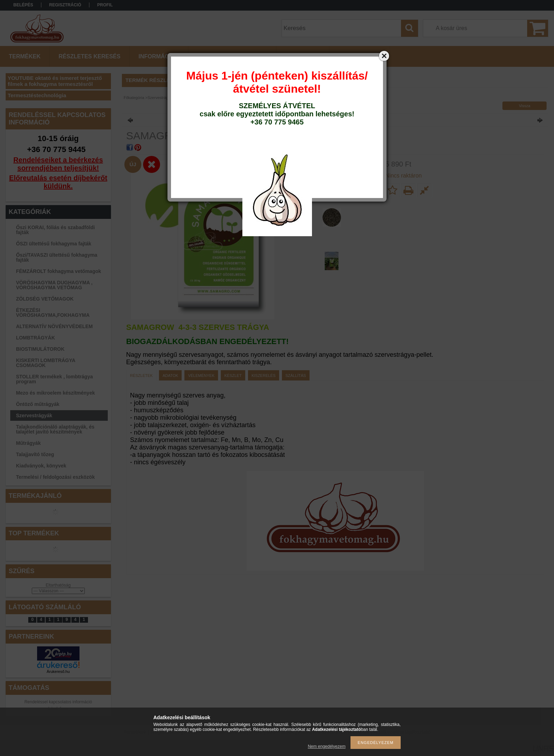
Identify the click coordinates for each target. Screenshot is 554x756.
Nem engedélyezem (327, 746)
